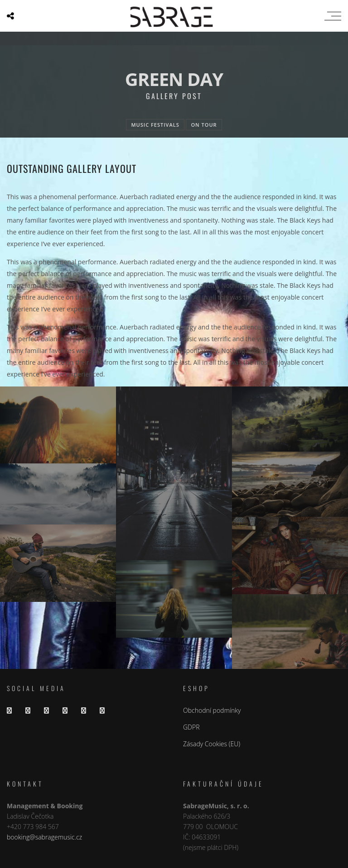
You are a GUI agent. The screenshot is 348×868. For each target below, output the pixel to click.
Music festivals (155, 125)
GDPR (191, 727)
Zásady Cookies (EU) (212, 744)
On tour (204, 125)
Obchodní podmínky (212, 710)
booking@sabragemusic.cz (44, 837)
